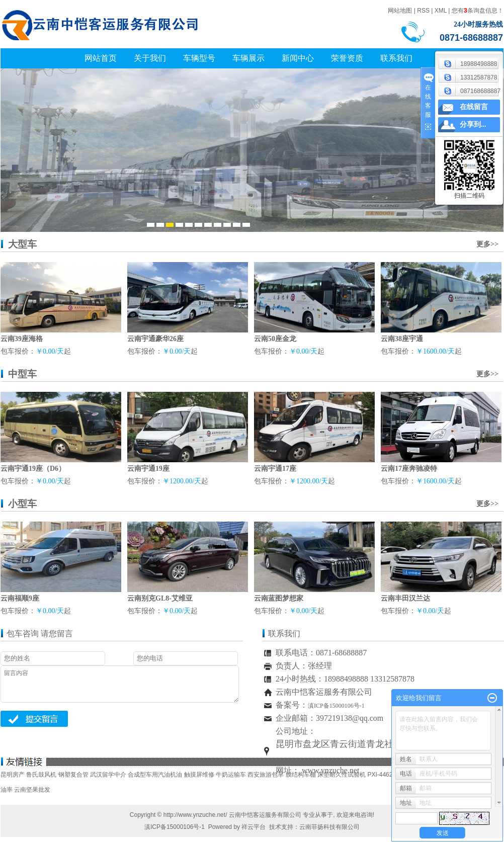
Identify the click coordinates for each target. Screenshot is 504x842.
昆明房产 (13, 775)
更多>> (487, 244)
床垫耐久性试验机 (342, 775)
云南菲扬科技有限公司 (329, 827)
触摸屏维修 (199, 775)
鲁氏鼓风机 (41, 775)
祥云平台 (254, 827)
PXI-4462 (380, 775)
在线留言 (474, 107)
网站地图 (400, 11)
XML (441, 11)
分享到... (473, 124)
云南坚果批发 (32, 790)
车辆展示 (248, 58)
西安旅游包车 (266, 775)
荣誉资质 (347, 58)
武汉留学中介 (108, 775)
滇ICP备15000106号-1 (175, 827)
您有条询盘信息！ (478, 11)
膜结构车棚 (301, 775)
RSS (423, 11)
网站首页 (101, 58)
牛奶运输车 (231, 775)
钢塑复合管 (73, 775)
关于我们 (150, 58)
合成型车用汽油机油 (155, 775)
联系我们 (396, 58)
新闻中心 (298, 58)
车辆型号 (199, 58)
